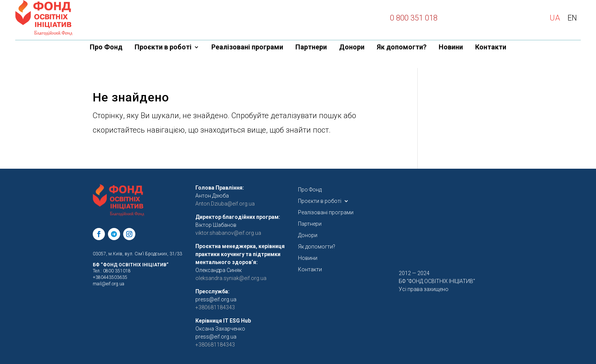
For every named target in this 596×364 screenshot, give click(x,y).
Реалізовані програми (247, 48)
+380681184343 (215, 345)
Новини (451, 48)
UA (555, 18)
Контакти (491, 48)
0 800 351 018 (414, 18)
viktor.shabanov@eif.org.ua (228, 233)
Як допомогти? (402, 48)
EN (572, 18)
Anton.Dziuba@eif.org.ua (225, 204)
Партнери (311, 48)
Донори (352, 48)
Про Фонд (106, 48)
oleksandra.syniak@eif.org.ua (231, 278)
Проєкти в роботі (163, 48)
